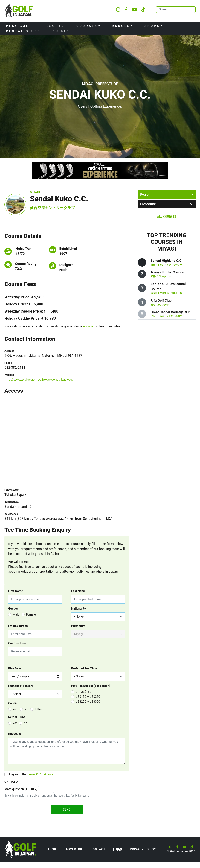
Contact (98, 849)
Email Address (18, 626)
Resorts (54, 26)
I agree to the (31, 774)
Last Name (78, 591)
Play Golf (19, 26)
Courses (87, 26)
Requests (14, 734)
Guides (61, 31)
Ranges (121, 26)
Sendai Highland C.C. (167, 261)
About (53, 849)
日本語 (118, 849)
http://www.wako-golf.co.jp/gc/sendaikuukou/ (39, 379)
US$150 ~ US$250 (88, 697)
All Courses (167, 217)
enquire (88, 326)
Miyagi (35, 192)
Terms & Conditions (40, 774)
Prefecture (78, 626)
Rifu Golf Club (161, 300)
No (26, 709)
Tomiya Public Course (167, 272)
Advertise (74, 849)
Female (31, 615)
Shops (152, 26)
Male (16, 615)
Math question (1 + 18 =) (21, 789)
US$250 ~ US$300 (88, 702)
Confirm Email (18, 643)
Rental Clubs (23, 31)
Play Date (15, 668)
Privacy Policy (143, 849)
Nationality (78, 609)
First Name (16, 591)
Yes (15, 709)
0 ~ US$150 (83, 692)
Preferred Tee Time (84, 668)
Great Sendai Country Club (171, 312)
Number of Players (21, 686)
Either (39, 709)
